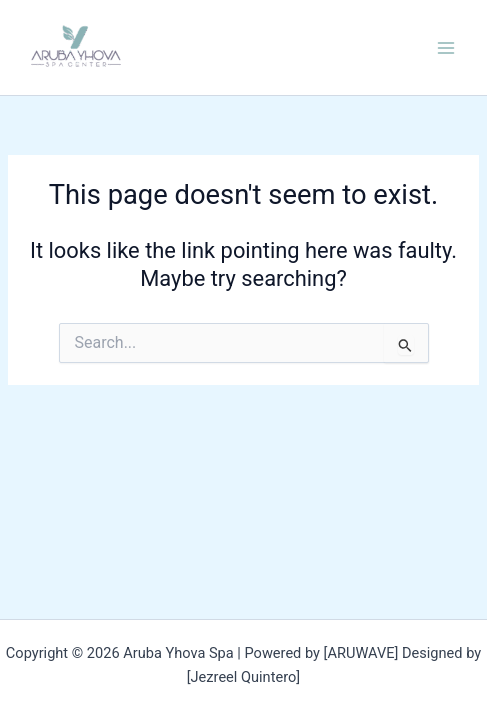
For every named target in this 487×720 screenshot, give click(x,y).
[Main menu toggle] (446, 48)
